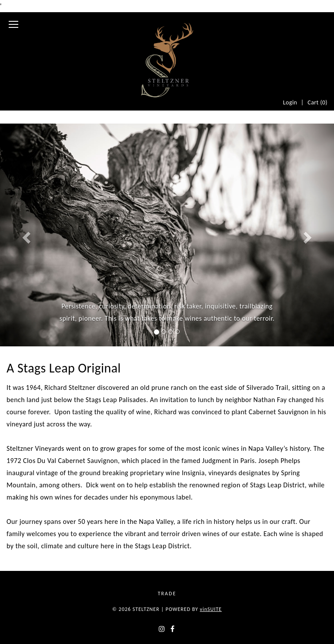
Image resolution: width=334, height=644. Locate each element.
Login (290, 103)
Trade (167, 594)
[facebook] (172, 629)
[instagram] (162, 629)
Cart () (317, 103)
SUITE (210, 609)
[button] (25, 235)
